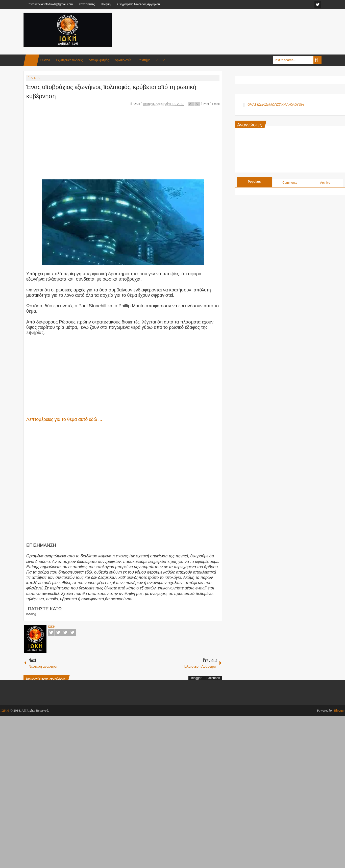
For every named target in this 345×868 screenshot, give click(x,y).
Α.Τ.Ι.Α (35, 78)
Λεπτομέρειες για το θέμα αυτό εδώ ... (64, 419)
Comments (290, 183)
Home (31, 60)
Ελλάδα (45, 60)
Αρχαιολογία (123, 60)
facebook (318, 4)
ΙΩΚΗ (137, 104)
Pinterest (72, 632)
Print (205, 104)
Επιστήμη (144, 60)
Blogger (196, 678)
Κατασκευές (87, 4)
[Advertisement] (230, 25)
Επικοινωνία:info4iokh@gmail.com (50, 4)
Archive (325, 183)
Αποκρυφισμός (99, 60)
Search (317, 60)
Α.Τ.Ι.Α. (161, 60)
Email (215, 104)
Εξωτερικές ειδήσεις (69, 60)
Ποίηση (106, 4)
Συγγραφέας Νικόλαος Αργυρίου (138, 4)
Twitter (58, 632)
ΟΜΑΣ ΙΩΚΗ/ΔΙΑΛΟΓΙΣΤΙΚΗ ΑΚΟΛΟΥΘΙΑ (276, 105)
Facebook (51, 632)
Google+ (65, 632)
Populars (254, 182)
